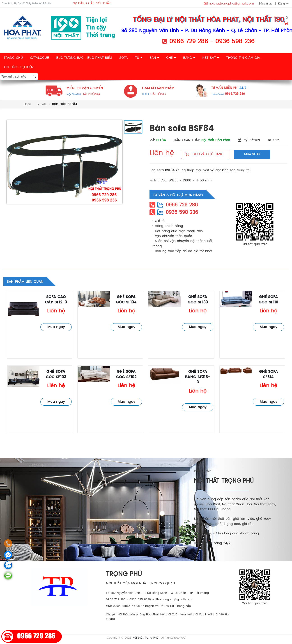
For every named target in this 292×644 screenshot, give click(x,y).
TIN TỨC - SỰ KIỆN (18, 67)
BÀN (154, 58)
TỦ (138, 58)
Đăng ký (283, 4)
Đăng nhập (266, 4)
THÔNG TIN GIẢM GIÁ (243, 58)
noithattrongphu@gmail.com (231, 4)
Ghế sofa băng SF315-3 (198, 377)
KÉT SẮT (210, 58)
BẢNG (189, 58)
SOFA (123, 58)
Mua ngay (56, 327)
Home (28, 104)
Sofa (44, 104)
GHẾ (171, 58)
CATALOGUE (39, 58)
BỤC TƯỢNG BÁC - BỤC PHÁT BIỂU (84, 58)
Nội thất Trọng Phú (146, 638)
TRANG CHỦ (13, 58)
